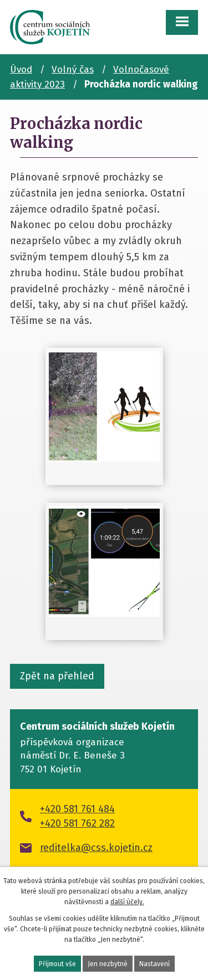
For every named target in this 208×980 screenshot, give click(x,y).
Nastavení (154, 964)
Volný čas (73, 69)
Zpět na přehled (57, 676)
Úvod (21, 69)
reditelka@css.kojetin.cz (96, 848)
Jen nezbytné (108, 964)
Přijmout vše (57, 964)
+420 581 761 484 (77, 809)
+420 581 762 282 (77, 823)
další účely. (127, 902)
